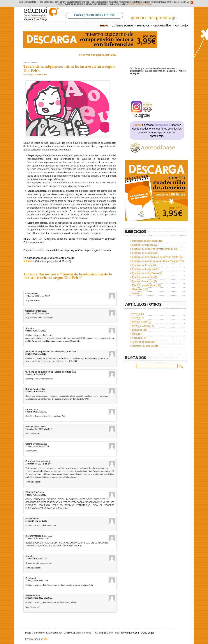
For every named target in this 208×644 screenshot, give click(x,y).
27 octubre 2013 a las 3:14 (37, 446)
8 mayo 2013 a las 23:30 (36, 412)
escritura (39, 250)
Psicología (137, 338)
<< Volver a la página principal (98, 55)
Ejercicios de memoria (143, 277)
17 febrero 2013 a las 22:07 (38, 296)
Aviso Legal (148, 633)
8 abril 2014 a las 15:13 (36, 495)
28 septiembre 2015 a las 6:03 (39, 598)
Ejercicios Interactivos (143, 281)
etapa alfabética (54, 250)
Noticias (136, 334)
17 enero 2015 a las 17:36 (37, 538)
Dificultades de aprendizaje (145, 241)
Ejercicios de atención (143, 245)
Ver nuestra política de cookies (138, 4)
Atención (136, 314)
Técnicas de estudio (142, 342)
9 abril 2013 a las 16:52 (36, 331)
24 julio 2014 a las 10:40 (36, 521)
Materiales (137, 289)
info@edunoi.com (130, 633)
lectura (107, 250)
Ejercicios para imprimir (143, 285)
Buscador (155, 358)
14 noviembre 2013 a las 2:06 (38, 464)
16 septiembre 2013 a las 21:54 (39, 429)
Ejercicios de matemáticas (145, 273)
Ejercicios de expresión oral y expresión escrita (155, 257)
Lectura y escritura (30, 62)
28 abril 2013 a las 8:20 (36, 392)
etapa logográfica (73, 250)
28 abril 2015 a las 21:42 (36, 559)
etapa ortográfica (93, 250)
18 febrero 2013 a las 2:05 (37, 313)
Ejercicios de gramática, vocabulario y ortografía (156, 261)
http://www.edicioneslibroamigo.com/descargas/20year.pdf (54, 341)
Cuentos (136, 318)
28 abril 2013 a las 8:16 (36, 354)
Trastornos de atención (143, 346)
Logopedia (137, 330)
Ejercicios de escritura (143, 253)
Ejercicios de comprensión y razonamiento (153, 249)
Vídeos (135, 293)
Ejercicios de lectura (142, 265)
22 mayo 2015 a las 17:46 (37, 581)
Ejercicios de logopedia (143, 269)
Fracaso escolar (140, 322)
